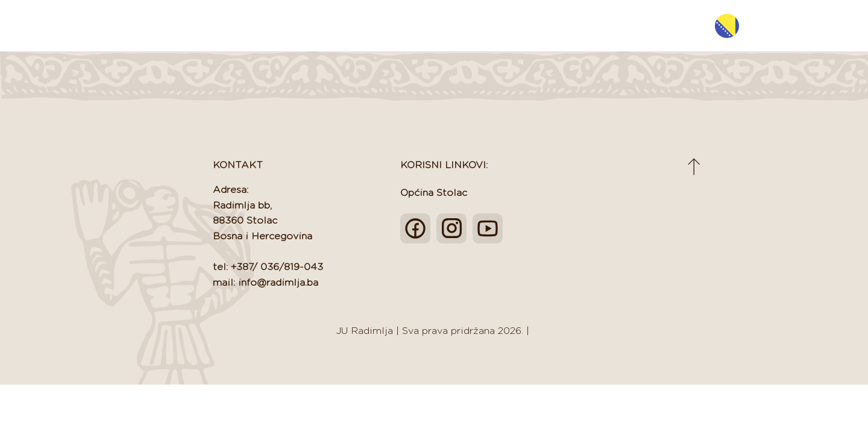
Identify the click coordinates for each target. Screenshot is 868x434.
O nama (364, 26)
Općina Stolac (434, 193)
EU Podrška (552, 26)
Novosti (424, 26)
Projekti (620, 26)
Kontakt (679, 26)
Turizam (483, 26)
